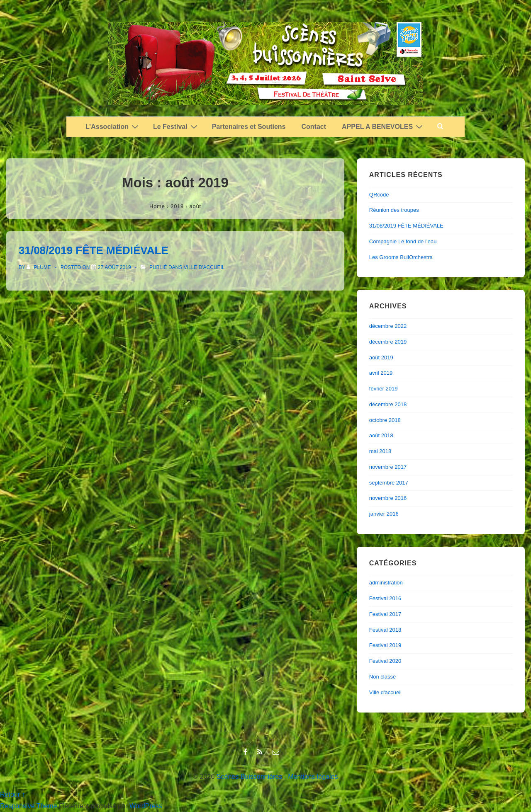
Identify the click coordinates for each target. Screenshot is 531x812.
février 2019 (384, 389)
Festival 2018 (385, 630)
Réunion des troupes (394, 210)
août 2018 (381, 435)
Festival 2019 (385, 645)
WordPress (146, 806)
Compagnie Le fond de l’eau (403, 241)
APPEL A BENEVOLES (383, 126)
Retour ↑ (12, 794)
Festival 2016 (385, 598)
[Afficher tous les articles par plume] (39, 267)
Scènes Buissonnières (249, 777)
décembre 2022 (388, 326)
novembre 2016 (388, 498)
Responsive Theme (29, 806)
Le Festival (176, 126)
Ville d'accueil (204, 267)
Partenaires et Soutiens (249, 127)
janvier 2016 (384, 514)
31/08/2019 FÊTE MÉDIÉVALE (94, 250)
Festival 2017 (385, 614)
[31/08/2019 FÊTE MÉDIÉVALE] (114, 267)
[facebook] (247, 753)
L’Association (113, 126)
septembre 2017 (389, 483)
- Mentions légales (311, 777)
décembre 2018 (388, 404)
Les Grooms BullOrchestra (401, 257)
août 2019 (381, 358)
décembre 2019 (388, 342)
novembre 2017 (388, 467)
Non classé (382, 677)
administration (386, 583)
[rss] (262, 753)
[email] (277, 753)
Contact (314, 127)
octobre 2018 (385, 420)
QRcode (379, 195)
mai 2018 (380, 451)
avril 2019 (381, 373)
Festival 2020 (385, 661)
